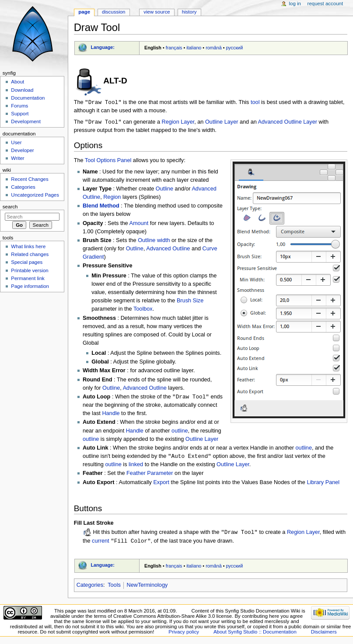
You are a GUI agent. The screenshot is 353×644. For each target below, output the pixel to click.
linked (136, 466)
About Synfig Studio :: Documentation (255, 634)
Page (84, 12)
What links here (28, 246)
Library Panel (323, 484)
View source (157, 12)
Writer (17, 158)
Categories (90, 587)
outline (180, 432)
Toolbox (143, 310)
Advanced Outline (168, 249)
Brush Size (190, 301)
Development (26, 121)
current (101, 543)
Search (10, 207)
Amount (139, 224)
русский (234, 48)
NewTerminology (147, 587)
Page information (30, 286)
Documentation (28, 98)
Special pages (27, 262)
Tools (114, 587)
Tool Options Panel (108, 161)
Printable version (30, 270)
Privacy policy (184, 634)
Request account (325, 3)
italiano (194, 48)
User (16, 142)
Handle (111, 415)
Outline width (154, 241)
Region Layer (178, 123)
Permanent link (28, 278)
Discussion (114, 12)
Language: (103, 47)
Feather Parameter (150, 475)
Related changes (30, 254)
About (17, 82)
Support (20, 114)
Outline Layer (222, 123)
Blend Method (101, 207)
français (174, 48)
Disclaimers (324, 634)
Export (161, 484)
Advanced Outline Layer (288, 123)
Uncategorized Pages (35, 195)
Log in (295, 3)
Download (22, 90)
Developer (22, 150)
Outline (164, 190)
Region (112, 198)
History (189, 12)
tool (255, 103)
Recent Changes (30, 179)
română (214, 48)
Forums (19, 106)
